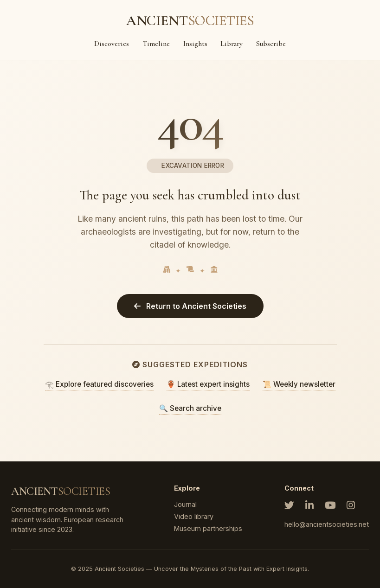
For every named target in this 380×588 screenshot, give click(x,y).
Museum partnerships (208, 528)
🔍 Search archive (190, 408)
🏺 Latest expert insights (208, 384)
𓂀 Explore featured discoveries (99, 384)
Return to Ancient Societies (190, 306)
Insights (195, 44)
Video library (194, 516)
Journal (185, 504)
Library (232, 44)
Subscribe (271, 44)
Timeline (156, 44)
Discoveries (112, 44)
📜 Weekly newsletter (299, 384)
